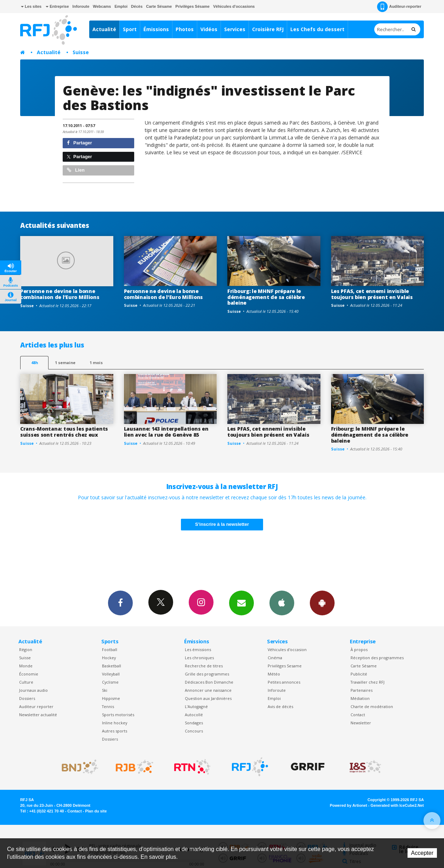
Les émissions (198, 649)
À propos (359, 649)
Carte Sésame (159, 6)
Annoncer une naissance (208, 690)
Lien (76, 170)
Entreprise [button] (57, 6)
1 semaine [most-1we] (65, 363)
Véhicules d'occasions (234, 6)
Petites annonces (284, 682)
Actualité (104, 29)
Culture (26, 682)
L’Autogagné (196, 706)
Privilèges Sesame (285, 666)
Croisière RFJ (268, 29)
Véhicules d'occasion (287, 649)
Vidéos (209, 29)
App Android (322, 603)
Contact (358, 715)
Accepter (422, 853)
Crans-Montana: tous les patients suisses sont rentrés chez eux (64, 432)
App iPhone (282, 603)
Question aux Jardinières (208, 698)
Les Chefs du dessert (317, 29)
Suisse (81, 52)
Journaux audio (33, 690)
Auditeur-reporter (399, 7)
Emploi (121, 6)
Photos (185, 29)
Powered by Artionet (349, 805)
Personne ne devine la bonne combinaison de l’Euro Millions (60, 294)
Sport (130, 29)
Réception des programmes (377, 658)
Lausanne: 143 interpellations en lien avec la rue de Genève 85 (166, 432)
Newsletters (241, 603)
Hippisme (111, 698)
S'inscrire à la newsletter (222, 524)
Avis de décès (280, 706)
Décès (137, 6)
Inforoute (81, 6)
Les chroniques (199, 658)
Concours (194, 731)
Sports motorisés (118, 715)
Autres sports (115, 731)
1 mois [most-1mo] (96, 363)
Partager (79, 143)
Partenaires (362, 690)
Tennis (108, 706)
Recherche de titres (204, 666)
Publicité (359, 674)
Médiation (360, 698)
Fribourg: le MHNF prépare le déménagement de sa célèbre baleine (266, 297)
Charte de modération (372, 706)
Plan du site (96, 811)
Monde (26, 666)
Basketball (112, 666)
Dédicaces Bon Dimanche (209, 682)
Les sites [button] (31, 6)
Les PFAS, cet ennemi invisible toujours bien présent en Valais (372, 294)
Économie (29, 674)
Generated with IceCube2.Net (397, 805)
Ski (105, 690)
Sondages (194, 723)
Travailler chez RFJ (368, 682)
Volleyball (111, 674)
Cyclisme (110, 682)
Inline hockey (115, 723)
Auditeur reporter (36, 706)
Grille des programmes (207, 674)
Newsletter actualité (38, 715)
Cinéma (275, 658)
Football (110, 649)
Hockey (109, 658)
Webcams (102, 6)
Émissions (156, 29)
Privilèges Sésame (192, 6)
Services (235, 29)
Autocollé (194, 715)
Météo (274, 674)
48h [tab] (35, 363)
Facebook (120, 603)
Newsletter (361, 723)
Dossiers (27, 698)
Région (26, 649)
